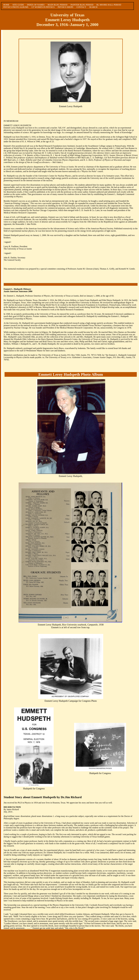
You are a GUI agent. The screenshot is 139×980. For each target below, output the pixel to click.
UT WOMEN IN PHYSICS (43, 7)
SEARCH (93, 7)
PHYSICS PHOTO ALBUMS (16, 7)
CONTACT (81, 7)
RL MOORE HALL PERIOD (109, 5)
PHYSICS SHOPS (65, 7)
